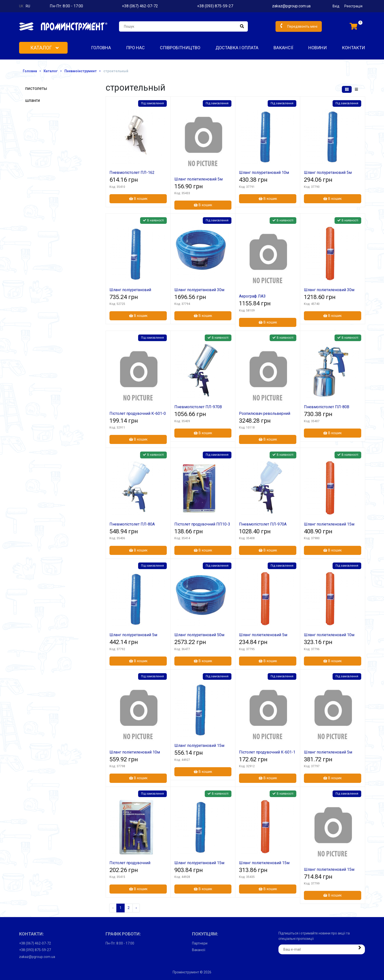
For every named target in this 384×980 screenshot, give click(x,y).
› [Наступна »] (136, 908)
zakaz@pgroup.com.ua (291, 6)
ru (28, 6)
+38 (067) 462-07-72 (140, 6)
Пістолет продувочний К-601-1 (267, 752)
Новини (318, 48)
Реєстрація (353, 6)
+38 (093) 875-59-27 (215, 6)
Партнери (200, 943)
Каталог (45, 48)
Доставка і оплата (237, 48)
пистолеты (36, 88)
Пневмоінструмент (81, 71)
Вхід (336, 6)
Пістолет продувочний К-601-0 (138, 413)
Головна (101, 48)
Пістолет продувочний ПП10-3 (202, 524)
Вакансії (283, 48)
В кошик (138, 199)
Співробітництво (180, 48)
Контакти (353, 48)
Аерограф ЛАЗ (252, 296)
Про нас (135, 48)
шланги (33, 100)
